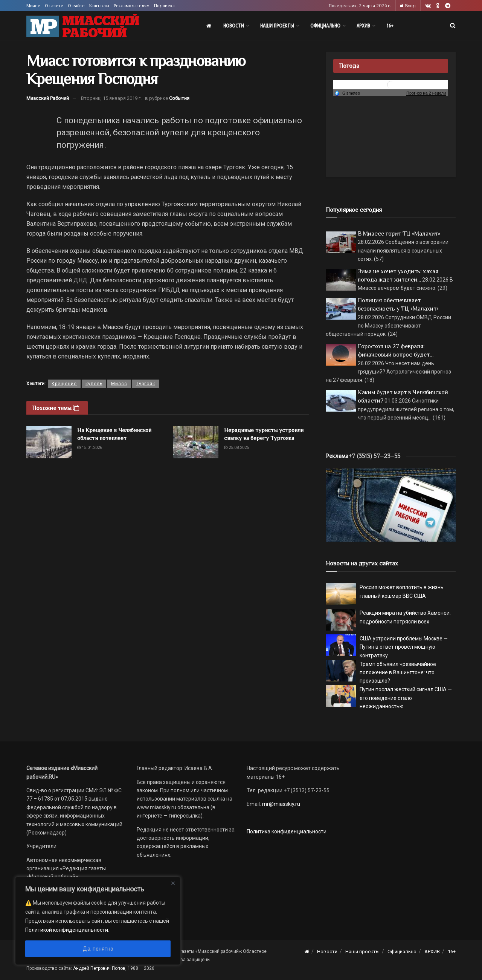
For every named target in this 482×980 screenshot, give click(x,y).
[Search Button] (453, 26)
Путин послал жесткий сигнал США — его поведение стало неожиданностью (406, 698)
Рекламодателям (132, 6)
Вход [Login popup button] (408, 6)
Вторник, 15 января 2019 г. (111, 98)
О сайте (76, 6)
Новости (234, 26)
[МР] (391, 505)
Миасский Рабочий (48, 98)
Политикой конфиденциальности (67, 930)
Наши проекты (277, 26)
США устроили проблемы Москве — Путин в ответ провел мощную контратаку (404, 647)
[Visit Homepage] (83, 26)
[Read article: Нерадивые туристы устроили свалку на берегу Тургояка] (196, 442)
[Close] (173, 883)
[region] (98, 921)
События (179, 98)
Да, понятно (98, 949)
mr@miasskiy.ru (281, 804)
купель (94, 384)
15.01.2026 (90, 448)
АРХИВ (363, 26)
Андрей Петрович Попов (99, 968)
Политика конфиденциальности (287, 831)
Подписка (164, 6)
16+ (390, 26)
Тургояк (146, 384)
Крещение (64, 384)
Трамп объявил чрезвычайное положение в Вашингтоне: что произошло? (398, 673)
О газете (54, 6)
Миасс (33, 6)
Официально (325, 26)
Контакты (99, 6)
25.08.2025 (236, 448)
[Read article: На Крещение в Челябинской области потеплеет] (49, 442)
